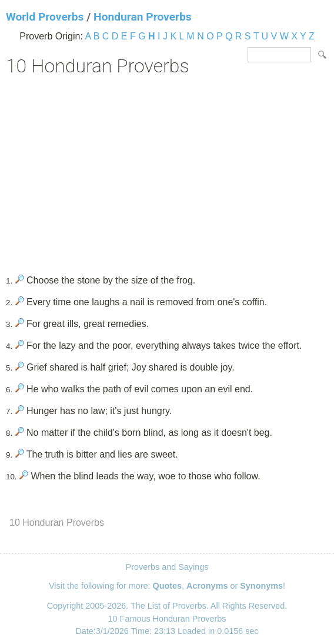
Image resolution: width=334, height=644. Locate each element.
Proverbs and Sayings (167, 567)
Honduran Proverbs (143, 17)
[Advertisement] (167, 171)
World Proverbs (45, 17)
